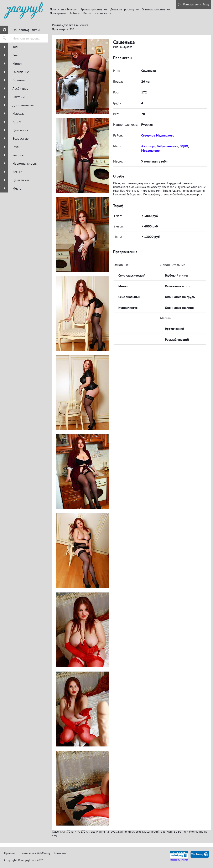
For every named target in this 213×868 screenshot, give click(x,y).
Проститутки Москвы (64, 9)
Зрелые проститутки (94, 9)
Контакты (60, 853)
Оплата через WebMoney (35, 853)
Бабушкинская (168, 146)
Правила (10, 853)
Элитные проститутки (156, 9)
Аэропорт (148, 146)
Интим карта (103, 13)
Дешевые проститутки (124, 9)
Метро (87, 13)
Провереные (58, 13)
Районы (74, 13)
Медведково (150, 150)
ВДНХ (184, 146)
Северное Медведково (158, 135)
